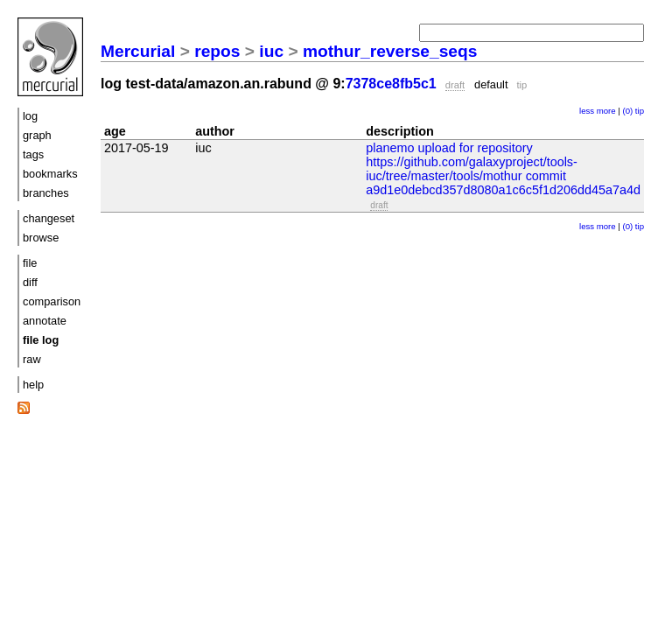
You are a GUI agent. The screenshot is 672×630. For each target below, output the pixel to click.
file (30, 263)
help (33, 385)
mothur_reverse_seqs (390, 51)
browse (41, 238)
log (30, 116)
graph (37, 135)
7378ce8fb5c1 (391, 84)
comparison (52, 301)
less (587, 111)
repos (217, 51)
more (606, 111)
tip (640, 111)
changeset (49, 218)
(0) (627, 111)
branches (46, 193)
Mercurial (138, 51)
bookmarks (50, 174)
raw (32, 359)
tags (33, 154)
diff (30, 282)
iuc (271, 51)
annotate (45, 321)
